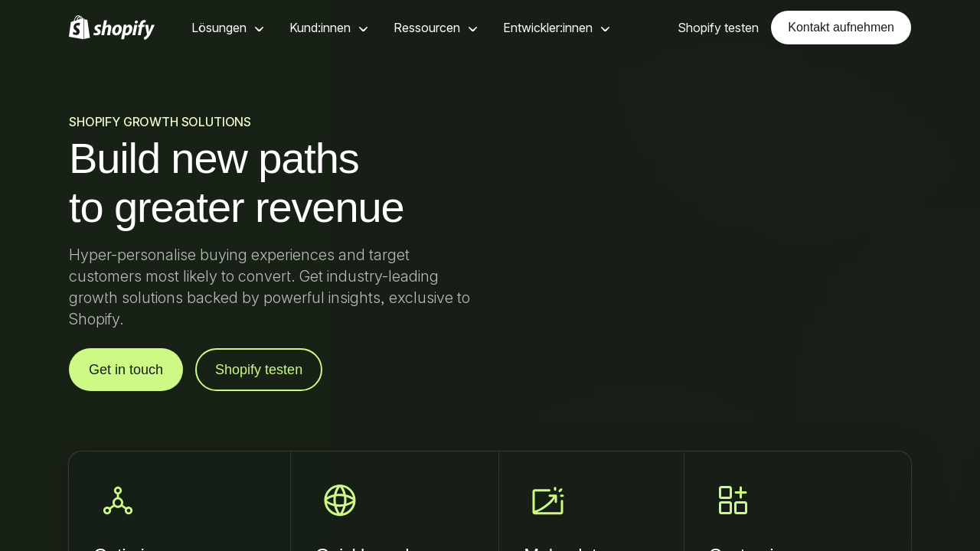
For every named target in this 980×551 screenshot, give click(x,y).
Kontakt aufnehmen (841, 27)
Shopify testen (259, 370)
